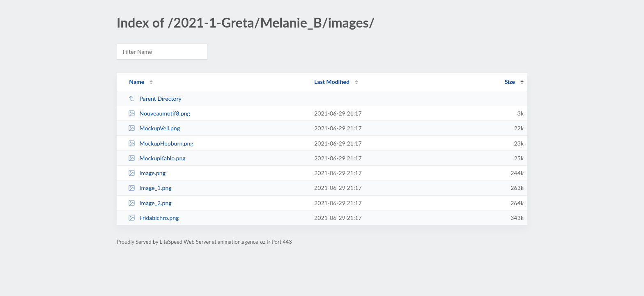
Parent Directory (155, 98)
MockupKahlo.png (157, 158)
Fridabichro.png (153, 218)
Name (137, 82)
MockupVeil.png (154, 128)
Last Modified (332, 82)
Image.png (147, 173)
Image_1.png (150, 188)
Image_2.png (150, 203)
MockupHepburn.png (161, 143)
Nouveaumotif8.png (159, 113)
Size (510, 82)
